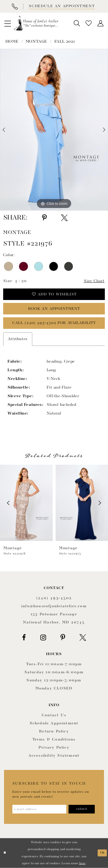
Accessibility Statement (54, 756)
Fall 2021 (65, 42)
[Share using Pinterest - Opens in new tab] (44, 218)
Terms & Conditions (54, 739)
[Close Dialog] (5, 853)
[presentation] (26, 503)
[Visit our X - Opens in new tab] (83, 638)
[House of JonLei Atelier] (36, 23)
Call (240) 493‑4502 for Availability (54, 323)
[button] (7, 23)
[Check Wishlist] (89, 24)
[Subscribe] (82, 809)
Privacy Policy (54, 748)
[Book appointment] (61, 6)
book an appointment (54, 309)
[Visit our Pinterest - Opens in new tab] (63, 638)
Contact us (54, 715)
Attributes (18, 339)
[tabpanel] (54, 130)
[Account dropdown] (101, 24)
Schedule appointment (54, 723)
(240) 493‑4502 (54, 598)
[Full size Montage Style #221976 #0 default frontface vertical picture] (54, 130)
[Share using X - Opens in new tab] (64, 218)
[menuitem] (7, 23)
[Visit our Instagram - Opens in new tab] (43, 638)
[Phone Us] (15, 6)
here (82, 863)
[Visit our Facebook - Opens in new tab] (24, 638)
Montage (36, 42)
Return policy (54, 731)
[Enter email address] (39, 809)
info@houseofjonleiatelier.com (54, 606)
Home (12, 42)
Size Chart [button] (94, 281)
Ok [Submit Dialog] (103, 853)
